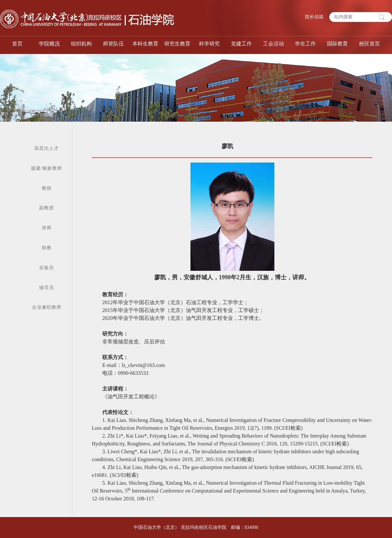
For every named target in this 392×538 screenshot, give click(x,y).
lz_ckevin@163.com (143, 365)
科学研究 (209, 44)
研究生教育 (177, 44)
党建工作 (241, 44)
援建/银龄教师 (47, 168)
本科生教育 (145, 44)
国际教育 (337, 44)
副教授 (47, 208)
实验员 (47, 268)
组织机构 (81, 44)
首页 (17, 44)
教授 (47, 188)
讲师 (47, 228)
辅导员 (47, 288)
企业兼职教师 (47, 307)
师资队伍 (113, 44)
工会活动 (273, 44)
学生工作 (305, 44)
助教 (47, 248)
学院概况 (49, 44)
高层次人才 (47, 148)
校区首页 (369, 44)
